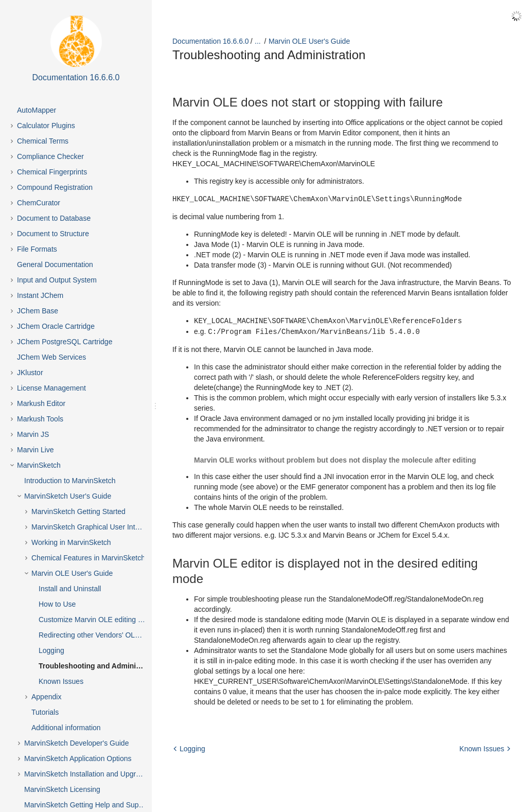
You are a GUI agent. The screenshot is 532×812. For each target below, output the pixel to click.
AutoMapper (37, 110)
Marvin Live (36, 450)
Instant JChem (40, 295)
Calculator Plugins (46, 126)
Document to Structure (53, 234)
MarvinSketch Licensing (62, 789)
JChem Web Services (51, 357)
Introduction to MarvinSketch (70, 481)
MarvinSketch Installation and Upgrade (86, 774)
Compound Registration (55, 187)
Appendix (46, 697)
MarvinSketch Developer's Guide (76, 743)
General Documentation (55, 264)
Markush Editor (41, 403)
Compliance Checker (50, 156)
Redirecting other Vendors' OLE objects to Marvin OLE (101, 635)
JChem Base (38, 311)
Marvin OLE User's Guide (72, 573)
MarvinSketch (39, 465)
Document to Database (54, 218)
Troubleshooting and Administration (101, 666)
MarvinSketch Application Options (78, 758)
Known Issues (61, 681)
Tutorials (45, 712)
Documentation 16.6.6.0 (211, 41)
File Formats (37, 249)
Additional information (66, 728)
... (258, 41)
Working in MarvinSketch (71, 542)
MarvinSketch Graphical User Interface (93, 527)
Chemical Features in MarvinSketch (88, 558)
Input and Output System (57, 280)
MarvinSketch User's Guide (68, 496)
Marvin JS (33, 434)
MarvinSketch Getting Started (78, 511)
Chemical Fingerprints (52, 172)
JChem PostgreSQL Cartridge (65, 342)
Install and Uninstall (70, 589)
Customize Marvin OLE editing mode (97, 620)
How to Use (57, 604)
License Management (51, 388)
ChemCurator (39, 203)
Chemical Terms (43, 141)
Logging (51, 650)
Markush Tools (40, 419)
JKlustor (30, 373)
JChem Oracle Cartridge (56, 326)
